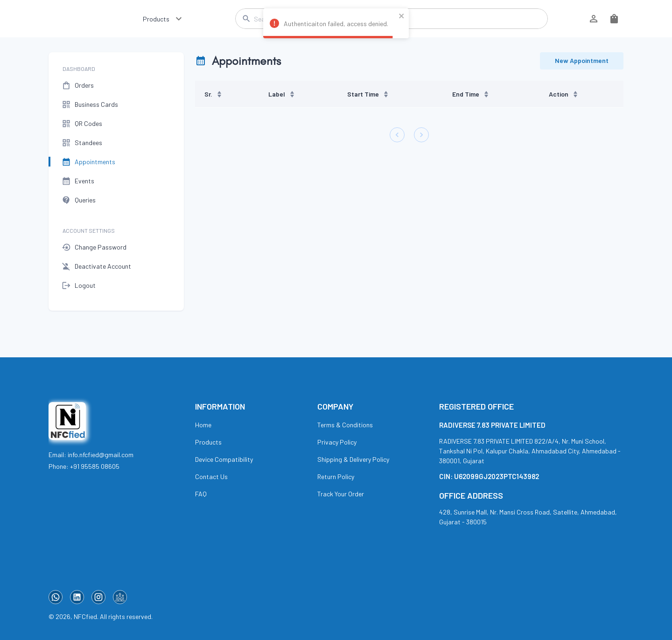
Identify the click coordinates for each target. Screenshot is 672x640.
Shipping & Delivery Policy (353, 459)
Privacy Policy (337, 442)
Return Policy (336, 477)
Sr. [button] (213, 94)
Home (203, 425)
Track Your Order (341, 494)
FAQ (201, 494)
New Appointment (582, 61)
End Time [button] (471, 94)
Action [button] (564, 94)
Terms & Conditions (345, 425)
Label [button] (282, 94)
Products (156, 19)
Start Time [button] (368, 94)
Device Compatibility (224, 459)
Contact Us (211, 477)
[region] (409, 94)
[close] (402, 17)
